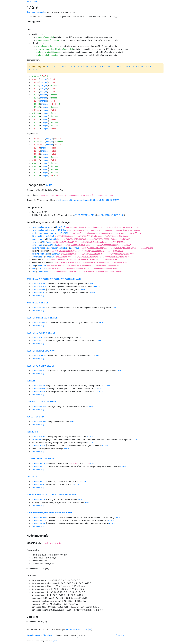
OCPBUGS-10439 (39, 287)
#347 (98, 356)
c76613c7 (51, 257)
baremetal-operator (38, 303)
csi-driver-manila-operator (41, 402)
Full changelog (38, 296)
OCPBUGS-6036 (39, 386)
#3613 (123, 466)
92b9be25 (47, 242)
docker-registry (35, 417)
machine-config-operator (40, 459)
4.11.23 (115, 67)
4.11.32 (36, 107)
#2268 (105, 446)
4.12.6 (35, 83)
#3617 (93, 463)
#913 (119, 371)
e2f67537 (64, 233)
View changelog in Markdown (39, 635)
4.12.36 (36, 154)
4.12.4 (35, 89)
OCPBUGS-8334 (39, 446)
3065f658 (52, 239)
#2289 (66, 448)
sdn (33, 266)
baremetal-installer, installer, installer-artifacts (54, 279)
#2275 (90, 443)
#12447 (107, 386)
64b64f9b (42, 266)
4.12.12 (36, 170)
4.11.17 (69, 67)
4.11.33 (36, 104)
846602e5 (43, 272)
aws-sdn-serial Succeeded (48, 46)
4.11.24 (124, 67)
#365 (72, 422)
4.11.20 (97, 67)
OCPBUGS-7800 (39, 389)
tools (34, 272)
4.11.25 (133, 67)
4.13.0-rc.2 (38, 145)
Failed (52, 79)
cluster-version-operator (41, 366)
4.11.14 (51, 67)
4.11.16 (60, 67)
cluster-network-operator (41, 333)
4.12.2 (35, 95)
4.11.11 (36, 129)
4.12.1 (35, 98)
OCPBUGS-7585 (39, 323)
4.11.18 (78, 67)
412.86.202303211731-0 (109, 215)
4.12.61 (36, 151)
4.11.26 (142, 67)
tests (34, 269)
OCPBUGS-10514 (39, 371)
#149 (84, 481)
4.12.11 (36, 173)
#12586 (97, 389)
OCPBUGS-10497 (39, 284)
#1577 (112, 523)
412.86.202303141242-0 (85, 215)
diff (123, 215)
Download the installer (36, 12)
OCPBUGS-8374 (39, 356)
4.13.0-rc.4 (38, 139)
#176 (91, 407)
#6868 (92, 293)
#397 (87, 502)
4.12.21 (36, 163)
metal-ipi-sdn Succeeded (47, 55)
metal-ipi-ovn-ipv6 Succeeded (49, 52)
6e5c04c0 (50, 236)
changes (44, 79)
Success (53, 85)
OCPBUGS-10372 (39, 466)
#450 (80, 499)
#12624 (99, 392)
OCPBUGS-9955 (39, 308)
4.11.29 (36, 116)
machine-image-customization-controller (49, 248)
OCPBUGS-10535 (39, 481)
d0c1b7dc (62, 230)
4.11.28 (33, 70)
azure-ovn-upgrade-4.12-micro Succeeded (55, 49)
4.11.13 (36, 123)
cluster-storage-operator (41, 351)
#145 (77, 484)
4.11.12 (36, 126)
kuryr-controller (38, 245)
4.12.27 (36, 160)
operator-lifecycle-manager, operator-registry (52, 495)
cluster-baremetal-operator (42, 318)
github (55, 641)
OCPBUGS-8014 (39, 338)
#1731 (98, 341)
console (31, 381)
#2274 (134, 440)
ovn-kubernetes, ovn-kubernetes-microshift (50, 513)
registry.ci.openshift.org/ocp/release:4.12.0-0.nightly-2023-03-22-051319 (88, 200)
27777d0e (75, 248)
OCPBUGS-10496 (39, 422)
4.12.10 (36, 176)
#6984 (97, 287)
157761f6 (43, 269)
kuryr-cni (35, 242)
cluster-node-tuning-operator (44, 233)
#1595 (118, 517)
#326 (101, 323)
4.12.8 (35, 76)
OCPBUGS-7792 (39, 484)
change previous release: (66, 635)
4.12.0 (35, 101)
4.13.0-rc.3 (38, 142)
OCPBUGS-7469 (39, 290)
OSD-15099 (36, 440)
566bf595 (56, 254)
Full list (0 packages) (38, 622)
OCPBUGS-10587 (39, 437)
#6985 (90, 284)
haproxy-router (38, 239)
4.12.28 (36, 157)
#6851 (82, 290)
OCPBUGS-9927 (39, 341)
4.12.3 (35, 92)
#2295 (90, 437)
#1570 (111, 520)
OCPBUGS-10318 (39, 520)
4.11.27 (152, 67)
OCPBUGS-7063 (39, 293)
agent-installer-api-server (42, 227)
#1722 (82, 338)
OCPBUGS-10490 (39, 517)
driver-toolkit (37, 236)
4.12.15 (36, 167)
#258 (114, 308)
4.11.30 (36, 113)
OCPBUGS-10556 (39, 407)
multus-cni (32, 477)
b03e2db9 (61, 227)
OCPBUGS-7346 (39, 523)
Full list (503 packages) (39, 569)
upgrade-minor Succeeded (48, 40)
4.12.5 (35, 86)
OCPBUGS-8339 (39, 392)
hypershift (32, 432)
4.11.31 (36, 110)
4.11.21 (106, 67)
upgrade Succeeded (45, 37)
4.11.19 (87, 67)
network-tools (38, 257)
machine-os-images (40, 254)
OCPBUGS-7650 (39, 499)
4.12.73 (36, 148)
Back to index (32, 1)
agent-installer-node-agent (43, 230)
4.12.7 (35, 79)
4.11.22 (36, 120)
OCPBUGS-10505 (39, 463)
